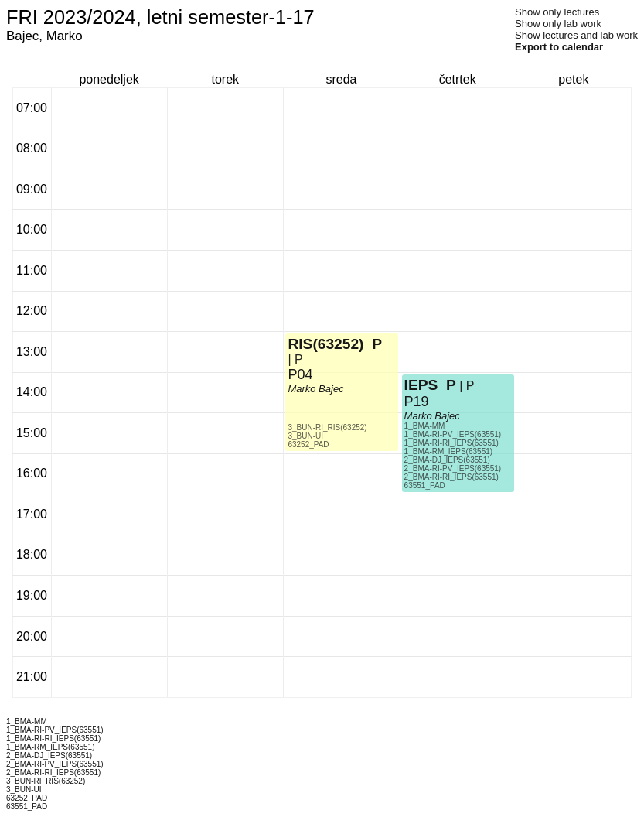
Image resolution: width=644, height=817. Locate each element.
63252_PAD (308, 444)
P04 (300, 374)
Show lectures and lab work (576, 35)
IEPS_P (430, 385)
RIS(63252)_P (335, 344)
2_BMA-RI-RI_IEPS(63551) (451, 477)
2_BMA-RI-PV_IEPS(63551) (453, 468)
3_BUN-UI (305, 436)
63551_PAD (425, 485)
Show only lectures (557, 12)
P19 (417, 402)
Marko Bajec (315, 389)
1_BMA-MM (425, 426)
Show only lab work (558, 24)
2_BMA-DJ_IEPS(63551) (447, 460)
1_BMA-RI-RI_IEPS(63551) (451, 443)
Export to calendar (559, 47)
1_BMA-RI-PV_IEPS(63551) (453, 434)
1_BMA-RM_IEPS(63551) (449, 451)
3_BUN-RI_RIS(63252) (327, 427)
